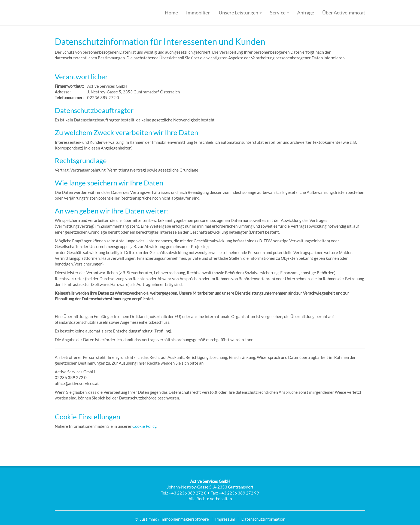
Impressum (225, 519)
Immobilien (198, 13)
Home (171, 13)
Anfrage (306, 13)
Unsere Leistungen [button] (240, 13)
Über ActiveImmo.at (344, 13)
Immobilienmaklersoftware (185, 519)
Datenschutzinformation (263, 519)
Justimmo (148, 519)
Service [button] (279, 13)
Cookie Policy (144, 426)
